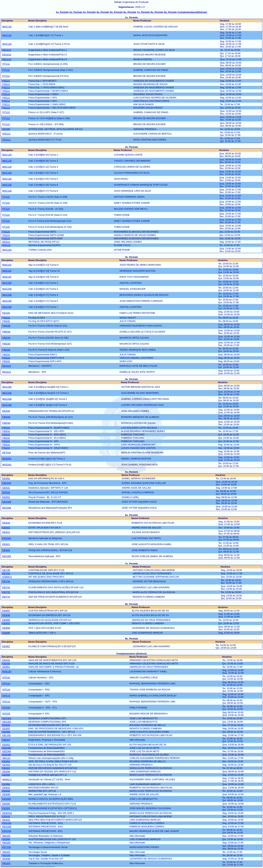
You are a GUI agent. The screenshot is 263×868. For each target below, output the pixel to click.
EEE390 (7, 748)
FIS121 (6, 232)
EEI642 (6, 528)
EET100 (7, 847)
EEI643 (6, 550)
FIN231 (6, 318)
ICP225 (6, 708)
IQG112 (6, 245)
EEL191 (6, 735)
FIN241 (6, 428)
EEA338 (7, 502)
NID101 (6, 852)
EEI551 (6, 497)
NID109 (6, 843)
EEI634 (6, 523)
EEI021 (6, 768)
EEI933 (6, 725)
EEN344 (7, 538)
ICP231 (6, 678)
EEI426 (6, 411)
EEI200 (6, 129)
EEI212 (6, 242)
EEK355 (7, 556)
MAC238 (7, 283)
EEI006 (6, 839)
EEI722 (6, 592)
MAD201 (7, 459)
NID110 (6, 758)
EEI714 (6, 597)
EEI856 (6, 628)
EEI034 (6, 664)
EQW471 (7, 577)
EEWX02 (7, 813)
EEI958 (6, 784)
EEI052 (6, 728)
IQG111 (6, 134)
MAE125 (7, 265)
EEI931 (6, 788)
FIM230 (6, 326)
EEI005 (6, 775)
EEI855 (6, 620)
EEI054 (6, 761)
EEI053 (6, 765)
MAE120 (7, 671)
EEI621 (6, 544)
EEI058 (6, 732)
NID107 (6, 740)
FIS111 (6, 81)
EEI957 (6, 646)
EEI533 (6, 492)
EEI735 (6, 570)
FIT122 (6, 197)
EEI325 (6, 313)
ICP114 (6, 684)
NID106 (6, 855)
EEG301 (7, 718)
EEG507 (7, 799)
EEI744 (6, 581)
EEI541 (6, 488)
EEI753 (6, 573)
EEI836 (6, 615)
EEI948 (6, 794)
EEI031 (6, 660)
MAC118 (7, 27)
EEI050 (6, 804)
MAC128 (7, 155)
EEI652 (6, 478)
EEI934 (6, 791)
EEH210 (7, 50)
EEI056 (6, 859)
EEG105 (7, 823)
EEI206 (6, 771)
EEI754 (6, 587)
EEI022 (6, 820)
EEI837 (6, 611)
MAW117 (7, 779)
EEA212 (7, 366)
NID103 (6, 863)
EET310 (7, 453)
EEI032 (6, 816)
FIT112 (6, 64)
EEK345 (7, 483)
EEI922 (6, 745)
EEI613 (6, 532)
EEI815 (6, 623)
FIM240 (6, 417)
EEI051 (6, 667)
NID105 (6, 836)
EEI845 (6, 633)
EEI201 (6, 808)
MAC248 (7, 387)
